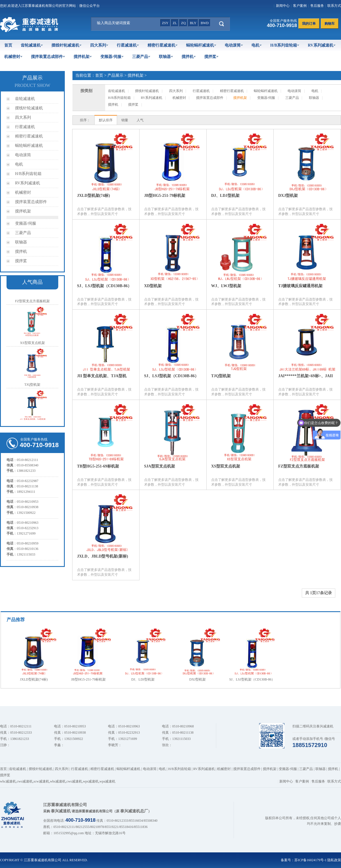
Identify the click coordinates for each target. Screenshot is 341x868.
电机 (257, 45)
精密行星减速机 (163, 45)
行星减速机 (128, 45)
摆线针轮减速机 (66, 45)
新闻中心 (283, 6)
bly (193, 23)
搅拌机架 (83, 57)
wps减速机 (91, 781)
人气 (140, 120)
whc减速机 (8, 781)
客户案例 (300, 6)
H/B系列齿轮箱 (285, 45)
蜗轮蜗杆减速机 (201, 45)
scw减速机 (41, 781)
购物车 (330, 24)
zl (175, 23)
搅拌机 (189, 57)
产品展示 (115, 75)
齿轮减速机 (32, 45)
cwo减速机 (25, 781)
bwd (205, 23)
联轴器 (166, 57)
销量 (125, 120)
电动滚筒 (234, 45)
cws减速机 (74, 781)
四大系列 (99, 45)
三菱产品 (141, 57)
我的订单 (309, 24)
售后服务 (317, 6)
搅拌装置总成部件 (48, 57)
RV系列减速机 (322, 45)
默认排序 (106, 120)
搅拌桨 (211, 57)
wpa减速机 (107, 781)
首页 (8, 45)
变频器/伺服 (112, 57)
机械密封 (13, 57)
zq (183, 23)
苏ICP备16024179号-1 (310, 860)
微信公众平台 (90, 6)
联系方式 (334, 6)
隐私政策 (334, 860)
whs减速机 (58, 781)
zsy (165, 23)
